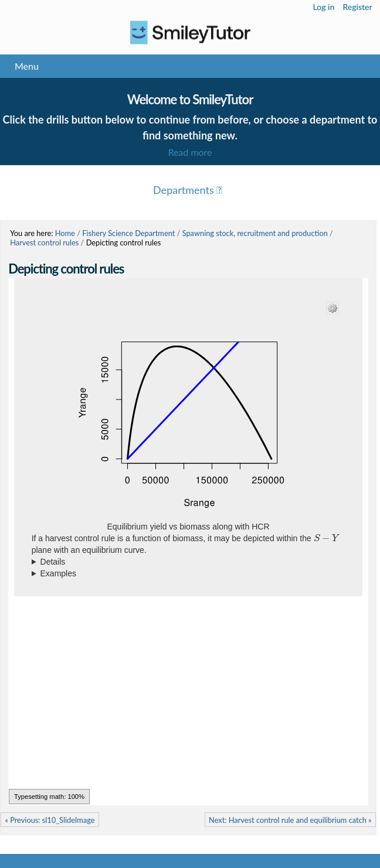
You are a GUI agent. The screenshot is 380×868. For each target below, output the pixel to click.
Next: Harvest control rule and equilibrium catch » (290, 820)
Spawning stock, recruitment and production (255, 233)
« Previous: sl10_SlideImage (50, 820)
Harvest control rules (44, 242)
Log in (324, 7)
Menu (27, 66)
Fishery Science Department (128, 233)
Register (357, 7)
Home (65, 233)
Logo (190, 33)
